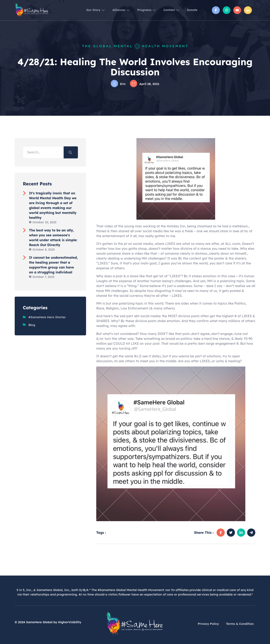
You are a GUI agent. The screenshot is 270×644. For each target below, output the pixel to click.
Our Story (81, 10)
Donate (191, 10)
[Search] (71, 152)
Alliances (110, 10)
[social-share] (221, 533)
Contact (167, 10)
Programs (139, 10)
